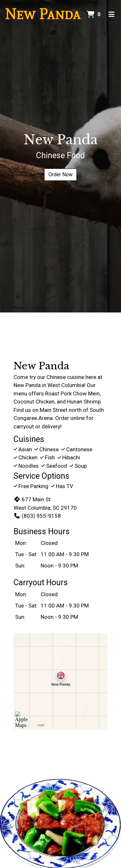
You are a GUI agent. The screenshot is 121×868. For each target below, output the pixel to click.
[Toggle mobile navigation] (111, 15)
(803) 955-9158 (37, 516)
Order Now (60, 174)
